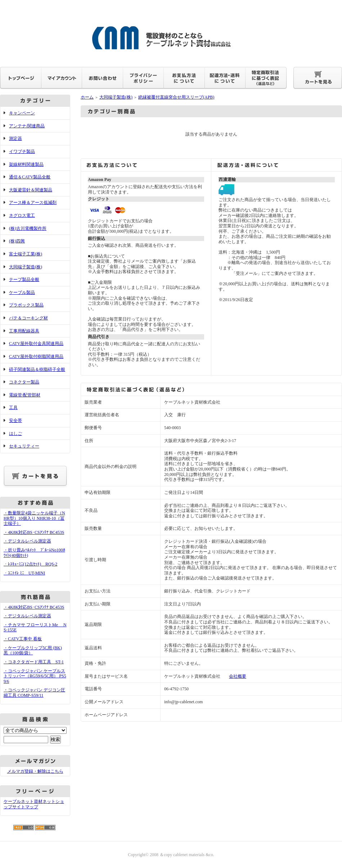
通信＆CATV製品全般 (30, 177)
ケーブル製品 (22, 292)
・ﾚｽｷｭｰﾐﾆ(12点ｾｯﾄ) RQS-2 (30, 564)
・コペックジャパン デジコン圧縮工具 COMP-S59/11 (34, 693)
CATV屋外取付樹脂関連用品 (36, 356)
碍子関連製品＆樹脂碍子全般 (37, 369)
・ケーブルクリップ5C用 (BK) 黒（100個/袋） (33, 651)
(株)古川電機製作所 (28, 228)
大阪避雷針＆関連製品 (31, 190)
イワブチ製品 (22, 151)
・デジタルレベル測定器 (27, 541)
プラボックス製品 (26, 305)
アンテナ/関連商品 (27, 126)
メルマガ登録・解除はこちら (35, 771)
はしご (15, 433)
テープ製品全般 (24, 280)
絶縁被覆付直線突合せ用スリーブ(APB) (176, 97)
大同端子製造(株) (26, 267)
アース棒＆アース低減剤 (33, 203)
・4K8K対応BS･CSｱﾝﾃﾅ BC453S (34, 532)
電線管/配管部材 (25, 395)
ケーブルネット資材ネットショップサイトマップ (34, 804)
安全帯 (15, 421)
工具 (13, 408)
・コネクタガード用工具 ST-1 (34, 662)
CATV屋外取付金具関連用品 (36, 344)
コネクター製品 (24, 382)
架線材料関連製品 (26, 164)
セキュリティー (24, 446)
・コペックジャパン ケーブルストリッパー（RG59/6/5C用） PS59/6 (35, 676)
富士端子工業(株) (26, 254)
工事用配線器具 (24, 331)
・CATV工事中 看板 (23, 639)
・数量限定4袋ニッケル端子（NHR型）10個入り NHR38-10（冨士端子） (34, 518)
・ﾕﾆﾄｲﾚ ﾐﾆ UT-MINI (24, 573)
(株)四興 (17, 241)
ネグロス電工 (22, 215)
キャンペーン (22, 113)
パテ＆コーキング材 (28, 318)
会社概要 (238, 676)
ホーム (87, 97)
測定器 (15, 138)
